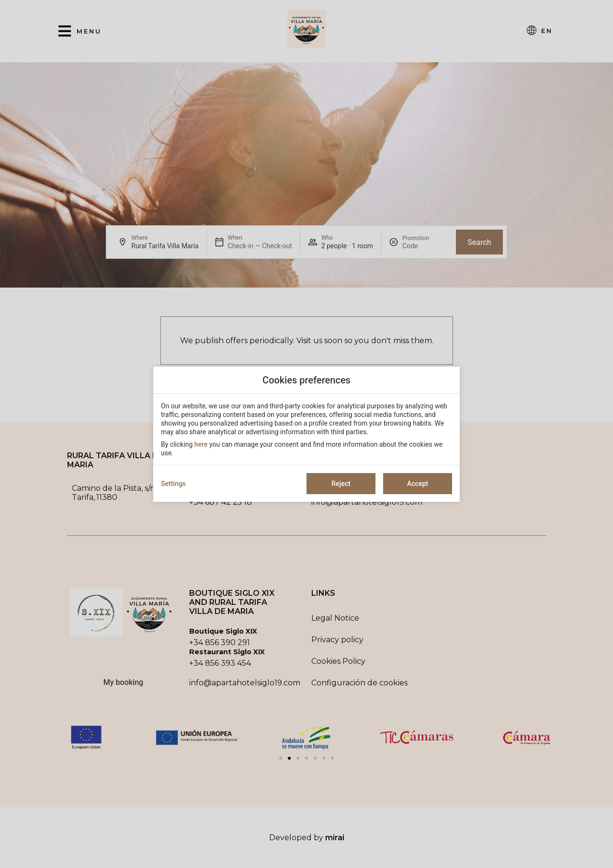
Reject (341, 484)
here (201, 444)
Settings (173, 484)
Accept (418, 484)
